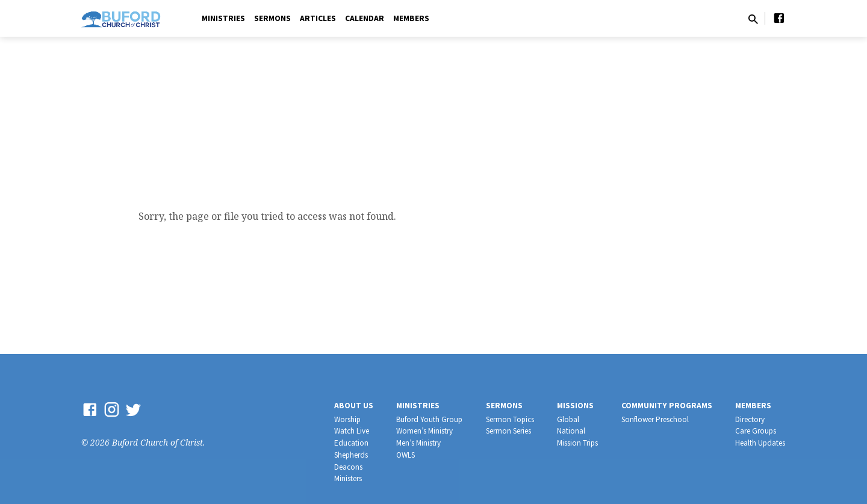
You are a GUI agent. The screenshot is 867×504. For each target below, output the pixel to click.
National (571, 431)
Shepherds (351, 455)
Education (351, 443)
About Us (354, 406)
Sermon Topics (510, 419)
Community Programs (667, 406)
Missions (575, 406)
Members (411, 18)
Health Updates (760, 443)
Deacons (348, 467)
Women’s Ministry (424, 431)
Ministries (223, 18)
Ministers (348, 478)
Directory (750, 419)
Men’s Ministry (418, 443)
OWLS (406, 455)
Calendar (365, 18)
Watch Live (352, 431)
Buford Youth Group (429, 419)
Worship (347, 419)
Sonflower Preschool (655, 419)
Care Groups (756, 431)
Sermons (272, 18)
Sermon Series (508, 431)
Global (568, 419)
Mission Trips (577, 443)
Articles (318, 18)
